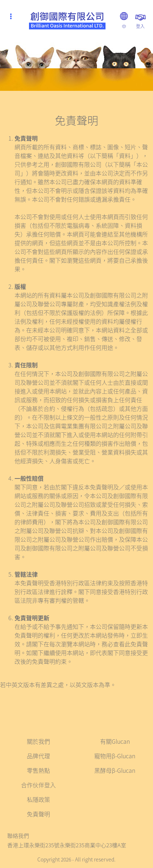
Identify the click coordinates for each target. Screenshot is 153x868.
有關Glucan (115, 741)
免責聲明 (38, 814)
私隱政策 (38, 799)
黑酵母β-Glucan (115, 770)
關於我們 (38, 741)
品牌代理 (38, 756)
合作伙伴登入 (38, 785)
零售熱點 (38, 770)
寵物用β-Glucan (115, 756)
